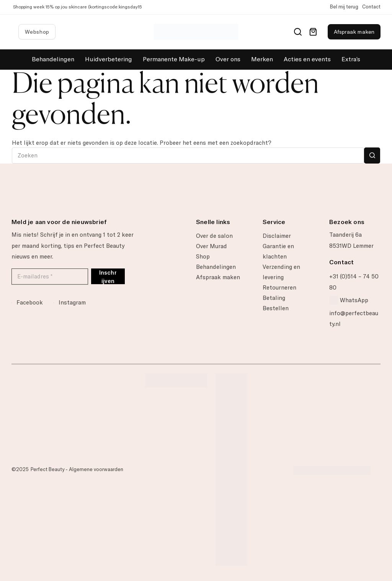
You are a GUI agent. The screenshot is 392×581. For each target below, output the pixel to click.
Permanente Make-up (174, 59)
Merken (262, 59)
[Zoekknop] (372, 155)
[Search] (298, 32)
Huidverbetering (109, 59)
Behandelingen (53, 59)
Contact (371, 7)
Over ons (228, 59)
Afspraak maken (354, 32)
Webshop (37, 32)
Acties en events (307, 59)
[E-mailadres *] (50, 277)
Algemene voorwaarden (96, 469)
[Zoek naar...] (188, 155)
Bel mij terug (344, 7)
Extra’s (351, 59)
